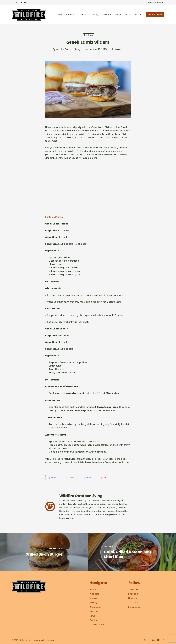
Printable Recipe (54, 217)
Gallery (93, 603)
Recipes (89, 35)
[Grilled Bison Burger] (44, 552)
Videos (93, 598)
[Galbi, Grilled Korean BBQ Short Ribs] (132, 552)
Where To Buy (97, 625)
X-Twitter (133, 589)
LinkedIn (133, 598)
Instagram (134, 607)
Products (94, 594)
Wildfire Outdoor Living (68, 49)
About (93, 589)
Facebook (134, 594)
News (92, 616)
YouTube (133, 603)
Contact (94, 620)
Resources (95, 607)
